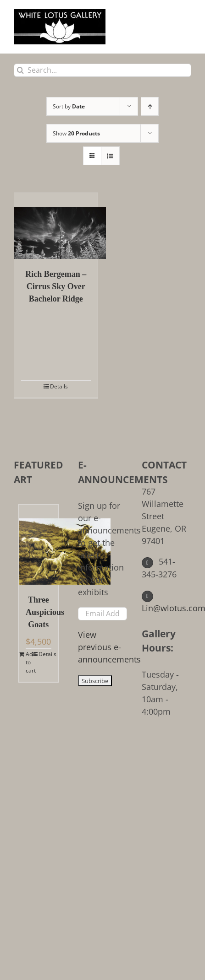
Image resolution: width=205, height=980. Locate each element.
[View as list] (110, 156)
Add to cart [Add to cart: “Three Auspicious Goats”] (31, 662)
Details (59, 386)
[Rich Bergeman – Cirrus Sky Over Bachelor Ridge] (56, 226)
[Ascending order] (150, 106)
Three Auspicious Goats (39, 612)
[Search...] (102, 70)
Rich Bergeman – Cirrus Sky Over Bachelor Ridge (56, 286)
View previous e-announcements (109, 647)
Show (76, 133)
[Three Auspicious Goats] (39, 545)
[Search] (20, 70)
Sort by (69, 106)
